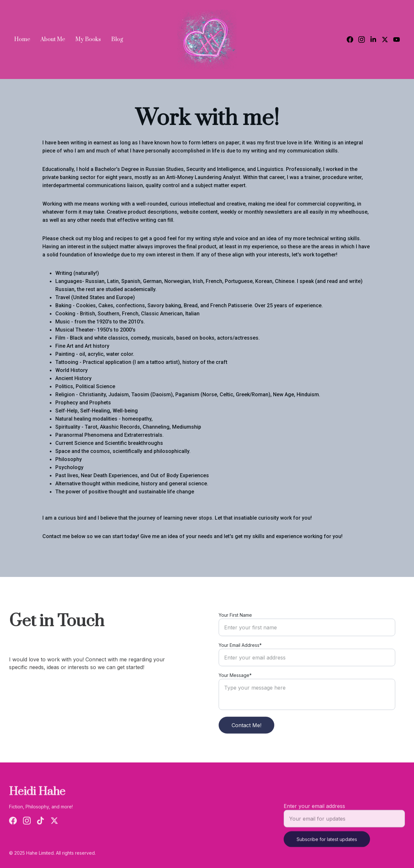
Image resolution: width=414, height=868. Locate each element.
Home (22, 39)
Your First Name (235, 626)
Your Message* (235, 687)
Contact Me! (246, 737)
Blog (117, 39)
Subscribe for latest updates (327, 843)
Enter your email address (314, 810)
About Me (53, 39)
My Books (88, 39)
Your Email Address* (240, 656)
